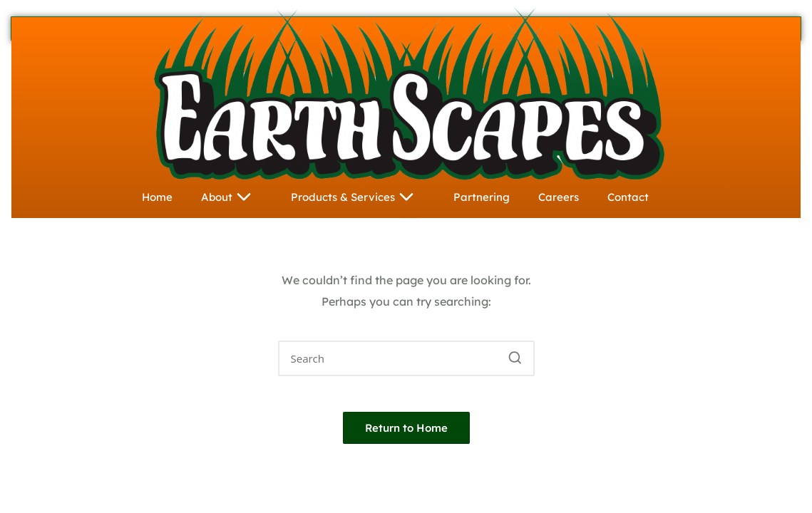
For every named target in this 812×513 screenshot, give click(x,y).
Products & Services (358, 197)
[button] (515, 358)
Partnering (482, 197)
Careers (559, 197)
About (232, 197)
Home (157, 197)
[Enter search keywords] (406, 358)
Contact (628, 197)
